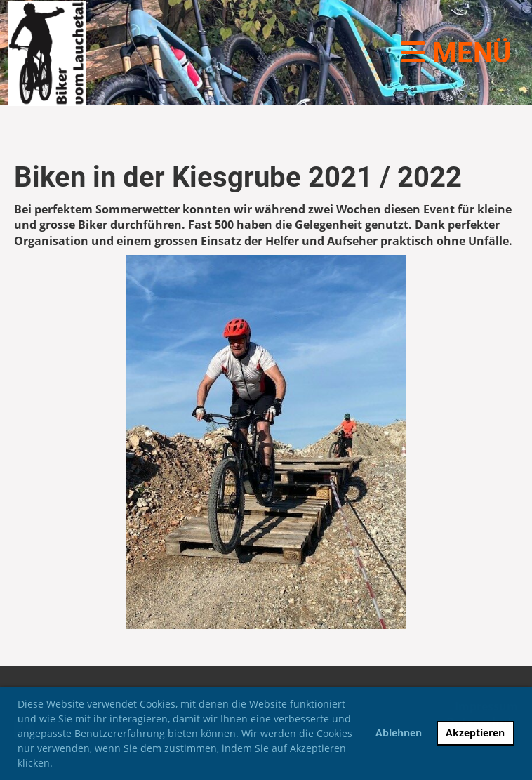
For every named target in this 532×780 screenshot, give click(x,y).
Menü (456, 53)
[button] (58, 765)
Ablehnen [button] (399, 733)
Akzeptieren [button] (475, 733)
